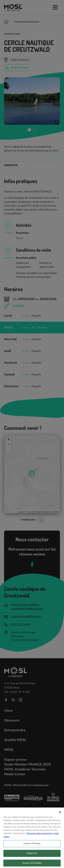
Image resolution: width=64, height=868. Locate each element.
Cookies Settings (32, 848)
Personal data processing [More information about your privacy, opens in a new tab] (40, 838)
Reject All (32, 858)
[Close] (60, 817)
